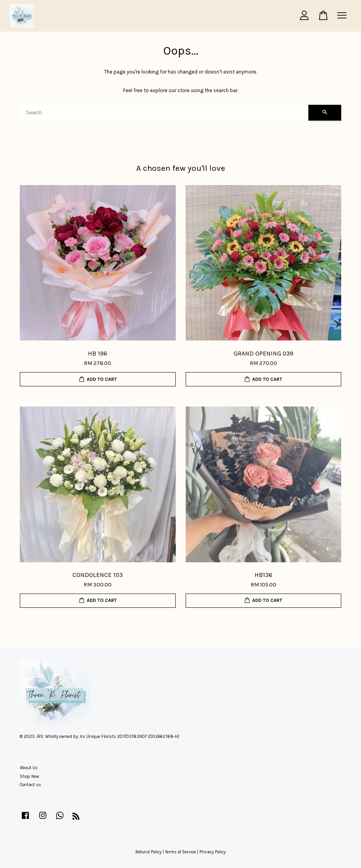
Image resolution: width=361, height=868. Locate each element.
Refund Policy (148, 852)
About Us (29, 768)
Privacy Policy (213, 852)
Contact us (30, 785)
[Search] (164, 113)
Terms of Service (180, 852)
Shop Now (29, 776)
